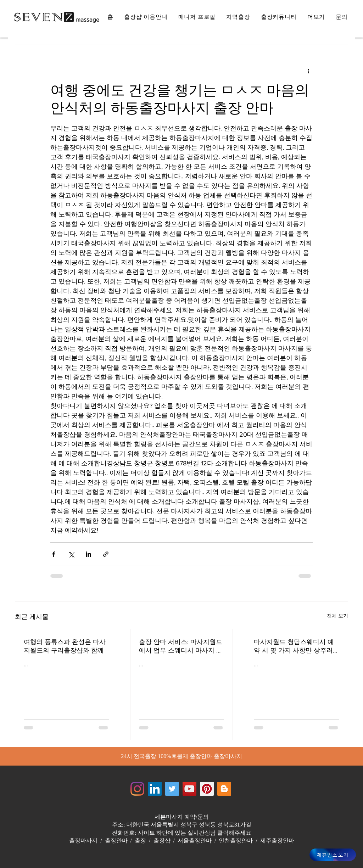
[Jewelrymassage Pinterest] (207, 789)
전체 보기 (337, 616)
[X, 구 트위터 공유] (71, 554)
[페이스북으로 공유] (54, 554)
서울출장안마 (195, 841)
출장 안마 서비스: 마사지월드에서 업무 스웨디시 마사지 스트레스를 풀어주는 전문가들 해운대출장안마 (181, 646)
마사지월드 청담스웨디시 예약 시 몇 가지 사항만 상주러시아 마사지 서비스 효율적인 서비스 (295, 646)
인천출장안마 (236, 841)
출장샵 (162, 841)
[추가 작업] (308, 71)
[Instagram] (137, 789)
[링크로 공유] (106, 554)
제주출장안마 (277, 841)
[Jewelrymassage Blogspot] (224, 789)
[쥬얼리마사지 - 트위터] (172, 789)
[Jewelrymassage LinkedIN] (155, 789)
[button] (316, 17)
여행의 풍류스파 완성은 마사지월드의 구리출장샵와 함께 (65, 646)
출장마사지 (83, 841)
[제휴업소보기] (333, 855)
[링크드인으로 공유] (88, 554)
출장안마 (116, 841)
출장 (140, 841)
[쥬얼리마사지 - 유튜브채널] (189, 789)
